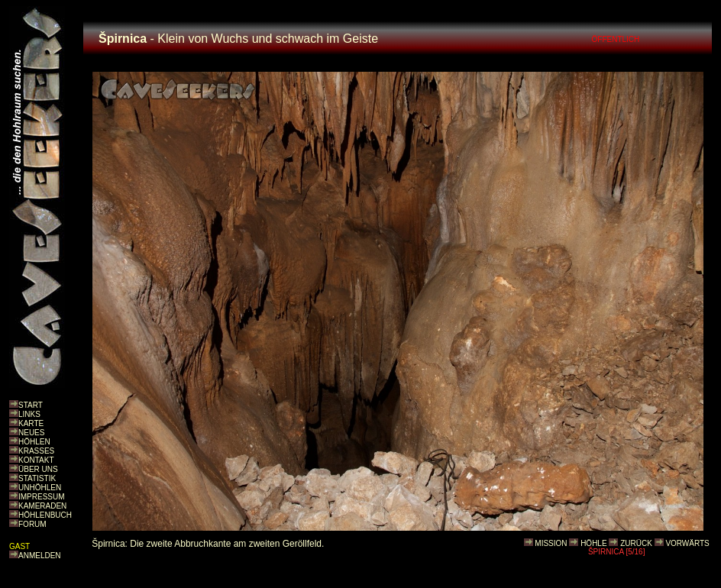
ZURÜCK (636, 543)
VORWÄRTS (687, 543)
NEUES (31, 433)
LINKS (29, 414)
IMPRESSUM (42, 497)
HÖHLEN (34, 442)
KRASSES (36, 451)
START (31, 405)
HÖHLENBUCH (45, 515)
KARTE (31, 423)
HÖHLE (593, 543)
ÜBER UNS (38, 469)
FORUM (32, 524)
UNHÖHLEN (40, 488)
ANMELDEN (40, 556)
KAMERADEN (42, 506)
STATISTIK (37, 478)
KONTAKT (36, 460)
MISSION (551, 543)
